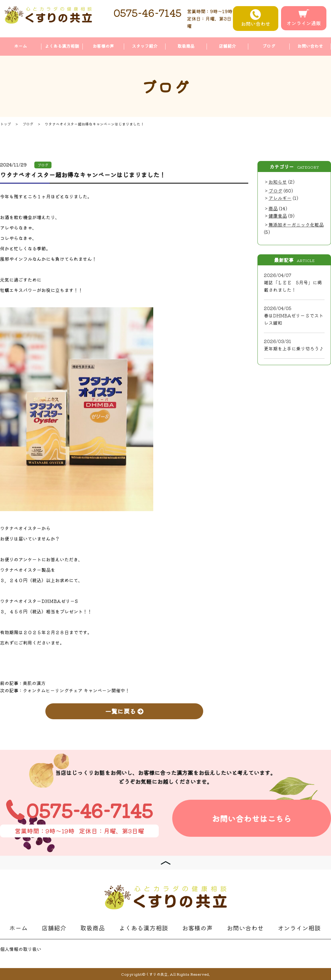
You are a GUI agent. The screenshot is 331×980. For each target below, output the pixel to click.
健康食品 (278, 216)
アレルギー (280, 198)
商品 (273, 208)
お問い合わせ (256, 18)
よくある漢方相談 (62, 46)
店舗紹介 (227, 46)
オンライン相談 (299, 928)
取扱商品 (186, 46)
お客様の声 (103, 46)
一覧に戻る (124, 711)
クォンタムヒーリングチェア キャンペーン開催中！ (76, 690)
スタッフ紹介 (145, 46)
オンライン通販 (304, 18)
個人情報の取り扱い (21, 949)
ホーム (21, 46)
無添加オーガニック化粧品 (296, 224)
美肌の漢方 (34, 683)
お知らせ (278, 182)
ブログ (269, 46)
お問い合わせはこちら (252, 818)
